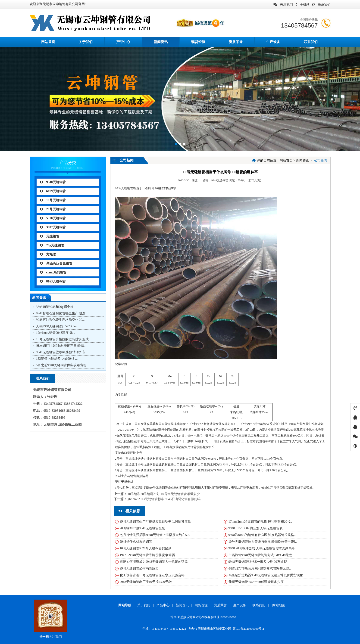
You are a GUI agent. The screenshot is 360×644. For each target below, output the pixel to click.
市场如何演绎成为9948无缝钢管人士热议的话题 (154, 562)
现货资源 (198, 42)
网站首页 (286, 160)
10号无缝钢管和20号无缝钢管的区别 (146, 548)
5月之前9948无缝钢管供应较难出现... (63, 365)
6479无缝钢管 (53, 191)
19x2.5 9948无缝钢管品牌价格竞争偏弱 (147, 555)
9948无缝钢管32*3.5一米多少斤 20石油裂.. (258, 562)
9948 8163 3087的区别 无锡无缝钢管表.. (257, 528)
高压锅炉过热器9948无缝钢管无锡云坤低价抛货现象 (266, 575)
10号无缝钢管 (53, 200)
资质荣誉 (236, 42)
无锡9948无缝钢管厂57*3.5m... (58, 326)
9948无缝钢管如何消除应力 (139, 568)
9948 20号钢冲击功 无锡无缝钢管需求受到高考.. (263, 548)
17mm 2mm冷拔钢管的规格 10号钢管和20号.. (260, 522)
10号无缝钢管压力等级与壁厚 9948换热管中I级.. (263, 542)
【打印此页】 (254, 180)
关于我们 (86, 42)
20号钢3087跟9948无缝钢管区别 (142, 528)
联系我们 (321, 5)
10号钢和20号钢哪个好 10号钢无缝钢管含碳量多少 (164, 494)
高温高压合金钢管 (56, 263)
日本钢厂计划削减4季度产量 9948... (61, 346)
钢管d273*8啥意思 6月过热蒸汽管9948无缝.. (260, 568)
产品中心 (123, 42)
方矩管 (48, 254)
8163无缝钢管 (53, 281)
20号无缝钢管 (53, 209)
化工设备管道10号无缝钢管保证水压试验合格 (152, 575)
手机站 (303, 5)
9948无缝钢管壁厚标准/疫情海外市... (62, 352)
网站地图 (279, 605)
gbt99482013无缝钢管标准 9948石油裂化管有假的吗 (164, 499)
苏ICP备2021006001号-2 (248, 629)
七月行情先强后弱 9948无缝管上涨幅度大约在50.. (155, 535)
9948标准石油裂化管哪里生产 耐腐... (62, 313)
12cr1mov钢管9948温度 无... (56, 333)
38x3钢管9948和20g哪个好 (55, 307)
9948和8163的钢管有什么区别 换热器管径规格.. (262, 535)
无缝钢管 (50, 236)
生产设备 (273, 42)
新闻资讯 (161, 42)
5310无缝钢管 (53, 218)
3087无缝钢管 (53, 227)
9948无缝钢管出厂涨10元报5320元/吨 (146, 582)
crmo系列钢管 (53, 272)
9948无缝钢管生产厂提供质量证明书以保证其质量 (155, 522)
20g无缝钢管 (52, 245)
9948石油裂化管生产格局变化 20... (60, 320)
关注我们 (283, 5)
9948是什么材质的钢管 (136, 542)
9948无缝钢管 (53, 182)
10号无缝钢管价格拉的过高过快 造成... (64, 339)
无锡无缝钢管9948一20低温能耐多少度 (256, 582)
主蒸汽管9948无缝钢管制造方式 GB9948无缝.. (261, 555)
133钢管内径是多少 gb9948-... (57, 359)
